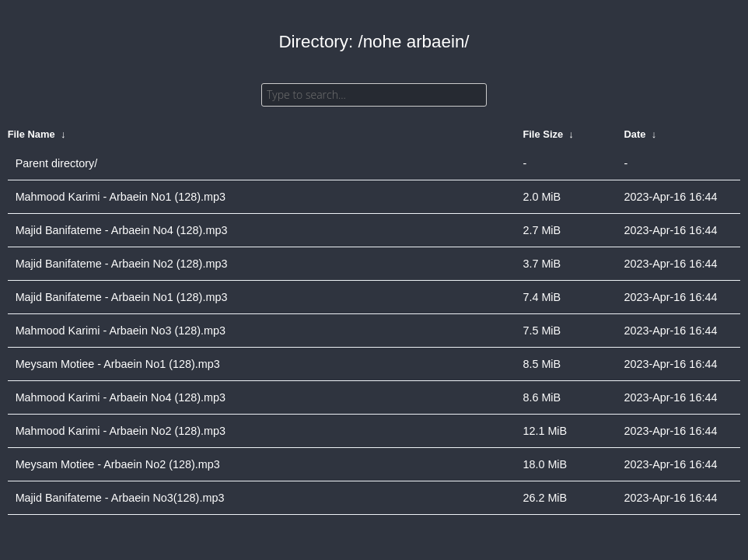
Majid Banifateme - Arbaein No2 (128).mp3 (122, 264)
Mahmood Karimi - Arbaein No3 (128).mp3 (121, 331)
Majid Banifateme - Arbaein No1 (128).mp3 (122, 297)
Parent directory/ (57, 163)
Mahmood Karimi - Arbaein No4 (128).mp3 (121, 397)
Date (634, 134)
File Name (31, 134)
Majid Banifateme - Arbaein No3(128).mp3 (120, 498)
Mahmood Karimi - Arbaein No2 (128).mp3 (121, 431)
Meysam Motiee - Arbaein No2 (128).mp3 (118, 464)
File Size (543, 134)
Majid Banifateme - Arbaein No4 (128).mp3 (122, 230)
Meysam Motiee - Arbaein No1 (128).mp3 (118, 364)
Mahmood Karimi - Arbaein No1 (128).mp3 (121, 197)
